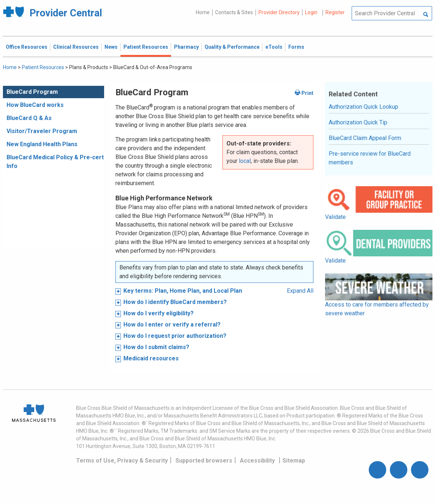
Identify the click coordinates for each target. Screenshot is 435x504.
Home (203, 12)
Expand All (300, 291)
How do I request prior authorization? (175, 336)
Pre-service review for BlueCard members (370, 158)
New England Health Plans (42, 144)
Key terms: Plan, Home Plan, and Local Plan (183, 291)
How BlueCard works (35, 105)
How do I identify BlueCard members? (175, 302)
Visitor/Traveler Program (42, 131)
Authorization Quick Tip (358, 122)
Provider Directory (279, 12)
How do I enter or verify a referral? (172, 325)
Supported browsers (204, 461)
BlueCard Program (32, 92)
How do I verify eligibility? (159, 313)
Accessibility (257, 461)
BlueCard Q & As (29, 118)
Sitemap (294, 461)
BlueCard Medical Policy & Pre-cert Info (55, 162)
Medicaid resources (151, 358)
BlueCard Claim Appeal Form (365, 138)
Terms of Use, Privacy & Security (122, 461)
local (245, 161)
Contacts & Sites (234, 12)
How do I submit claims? (156, 347)
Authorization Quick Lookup (363, 107)
